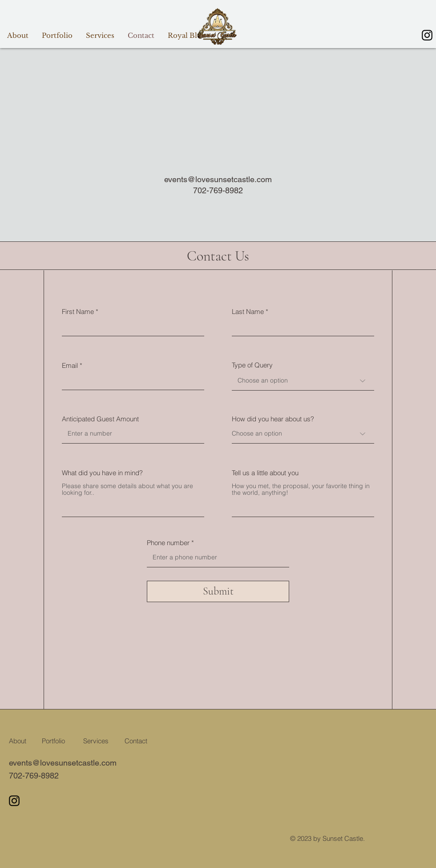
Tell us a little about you (265, 473)
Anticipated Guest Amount (100, 419)
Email (70, 365)
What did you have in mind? (102, 473)
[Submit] (218, 591)
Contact (136, 741)
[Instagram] (427, 35)
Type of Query (252, 365)
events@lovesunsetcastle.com (218, 179)
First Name (78, 312)
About (18, 741)
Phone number (168, 543)
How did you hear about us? (273, 419)
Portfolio (53, 741)
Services (96, 741)
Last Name (248, 312)
